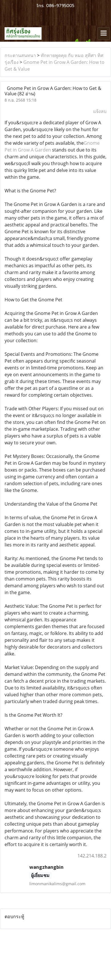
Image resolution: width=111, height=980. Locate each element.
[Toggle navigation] (104, 33)
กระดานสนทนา (20, 55)
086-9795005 (60, 6)
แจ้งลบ (100, 111)
